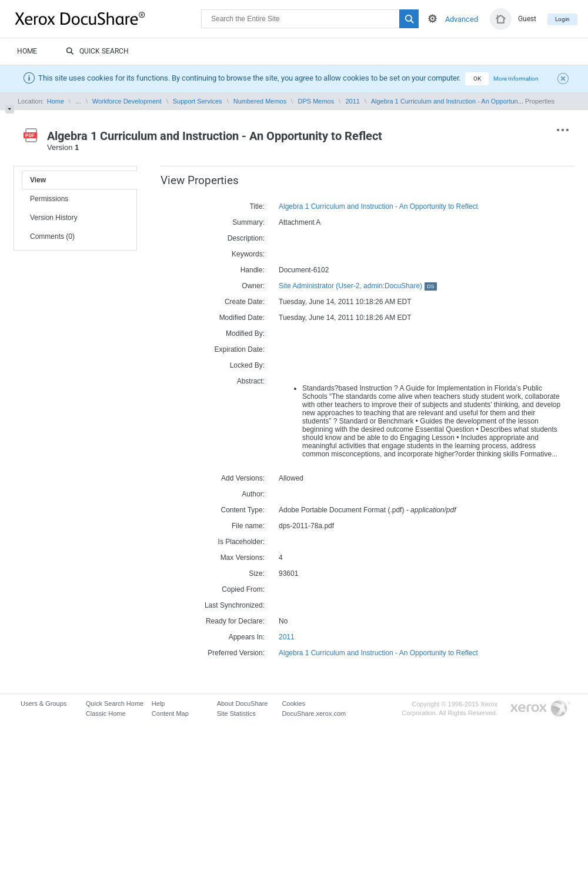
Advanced (462, 19)
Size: (257, 573)
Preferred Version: (236, 653)
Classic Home (106, 713)
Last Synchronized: (235, 605)
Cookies (293, 703)
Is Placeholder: (241, 542)
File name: (248, 526)
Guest (527, 19)
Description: (246, 238)
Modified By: (245, 334)
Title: (257, 206)
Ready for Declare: (235, 621)
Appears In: (247, 637)
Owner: (253, 286)
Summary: (248, 222)
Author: (253, 494)
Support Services (198, 101)
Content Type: (243, 510)
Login (562, 19)
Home (27, 51)
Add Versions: (243, 478)
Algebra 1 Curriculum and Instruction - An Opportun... (447, 101)
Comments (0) (52, 236)
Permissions (49, 199)
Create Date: (245, 302)
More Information (516, 79)
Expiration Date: (240, 349)
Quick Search (97, 52)
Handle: (253, 270)
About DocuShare (243, 703)
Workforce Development (127, 101)
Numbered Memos (260, 101)
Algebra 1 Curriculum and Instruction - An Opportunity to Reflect (378, 206)
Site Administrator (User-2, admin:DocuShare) (358, 286)
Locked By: (247, 365)
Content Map (170, 713)
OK (477, 79)
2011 (353, 101)
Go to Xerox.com (540, 709)
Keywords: (248, 254)
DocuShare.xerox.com (314, 713)
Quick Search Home (115, 703)
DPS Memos (316, 101)
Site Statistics (236, 713)
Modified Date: (242, 318)
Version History (54, 218)
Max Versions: (243, 558)
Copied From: (243, 589)
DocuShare (108, 18)
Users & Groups (44, 703)
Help (158, 703)
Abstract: (251, 381)
